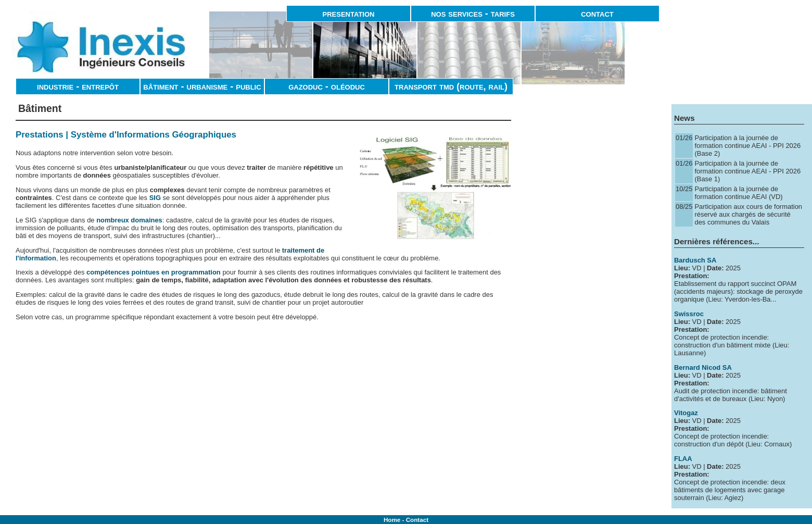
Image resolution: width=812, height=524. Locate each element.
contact (597, 14)
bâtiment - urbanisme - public (202, 86)
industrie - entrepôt (78, 86)
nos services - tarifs (473, 14)
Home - (395, 520)
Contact (417, 520)
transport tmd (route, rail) (451, 86)
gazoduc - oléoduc (327, 86)
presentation (349, 14)
